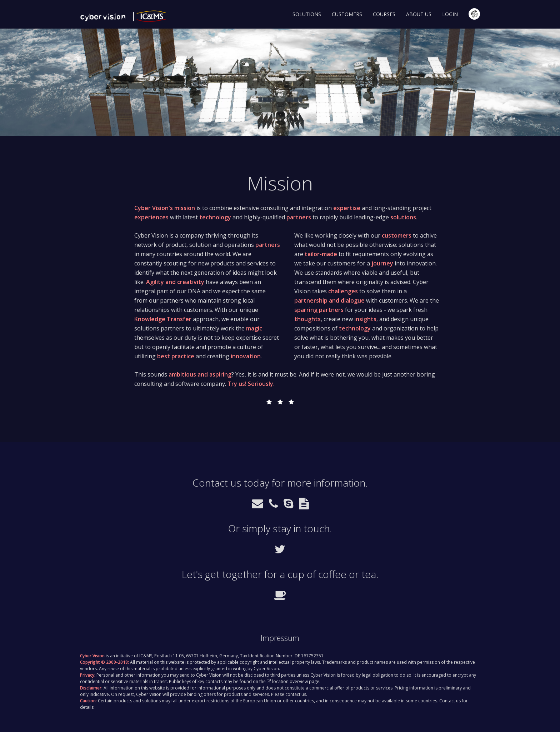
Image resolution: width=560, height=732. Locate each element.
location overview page (296, 681)
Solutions (307, 14)
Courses (384, 14)
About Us (419, 14)
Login (450, 14)
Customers (347, 14)
